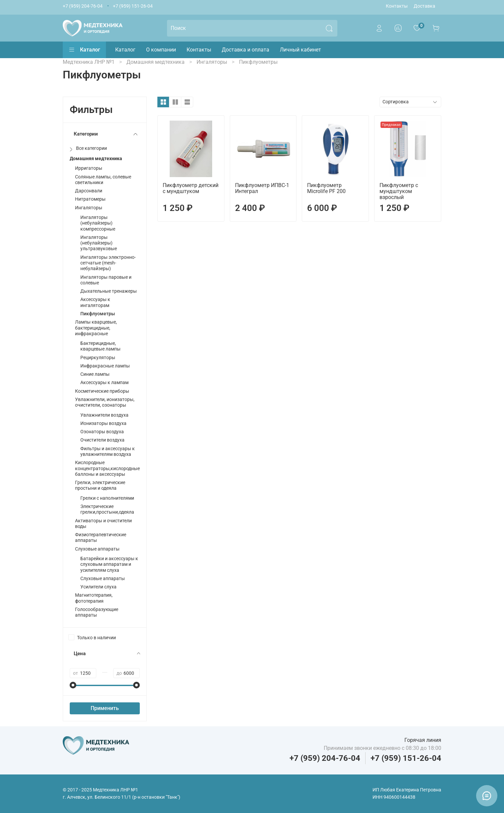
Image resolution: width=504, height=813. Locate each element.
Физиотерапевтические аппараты (101, 538)
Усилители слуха (98, 587)
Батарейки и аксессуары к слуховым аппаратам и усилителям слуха (109, 564)
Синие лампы (95, 374)
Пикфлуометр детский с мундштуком (191, 188)
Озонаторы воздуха (102, 432)
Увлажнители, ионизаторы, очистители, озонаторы (105, 402)
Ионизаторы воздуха (103, 423)
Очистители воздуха (102, 440)
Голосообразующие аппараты (97, 612)
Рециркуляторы (98, 358)
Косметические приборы (102, 391)
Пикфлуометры (98, 314)
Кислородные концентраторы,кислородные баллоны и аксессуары (107, 468)
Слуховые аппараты (97, 549)
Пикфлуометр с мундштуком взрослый (399, 191)
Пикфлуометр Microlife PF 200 (326, 188)
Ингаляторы (89, 208)
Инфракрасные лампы (105, 366)
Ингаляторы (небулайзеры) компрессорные (98, 223)
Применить (105, 708)
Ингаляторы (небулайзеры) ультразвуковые (99, 243)
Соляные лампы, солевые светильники (103, 180)
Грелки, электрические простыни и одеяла (100, 485)
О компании (161, 50)
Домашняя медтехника (96, 159)
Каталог (84, 50)
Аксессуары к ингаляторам (95, 302)
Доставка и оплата (246, 50)
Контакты (397, 6)
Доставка (424, 6)
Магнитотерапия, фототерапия (94, 598)
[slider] (73, 685)
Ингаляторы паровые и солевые (106, 280)
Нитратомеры (90, 199)
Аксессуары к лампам (104, 383)
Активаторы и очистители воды (103, 524)
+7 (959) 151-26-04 (133, 6)
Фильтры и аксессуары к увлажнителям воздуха (108, 452)
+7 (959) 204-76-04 (83, 6)
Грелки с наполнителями (107, 498)
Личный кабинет (300, 50)
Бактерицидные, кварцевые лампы (100, 346)
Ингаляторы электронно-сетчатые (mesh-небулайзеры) (108, 263)
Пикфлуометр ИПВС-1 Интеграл (262, 188)
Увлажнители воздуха (104, 415)
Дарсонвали (89, 191)
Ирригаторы (89, 168)
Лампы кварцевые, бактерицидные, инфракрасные (96, 328)
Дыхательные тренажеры (109, 291)
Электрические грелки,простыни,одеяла (107, 509)
